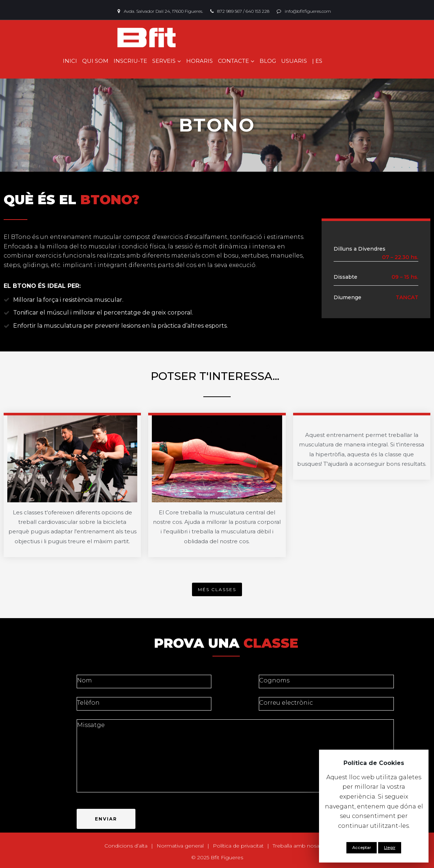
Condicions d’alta (126, 846)
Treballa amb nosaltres (301, 846)
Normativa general (180, 846)
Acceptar (362, 848)
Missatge (235, 756)
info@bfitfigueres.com (308, 11)
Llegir (390, 848)
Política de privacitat (238, 846)
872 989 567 (230, 11)
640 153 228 (258, 11)
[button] (217, 589)
